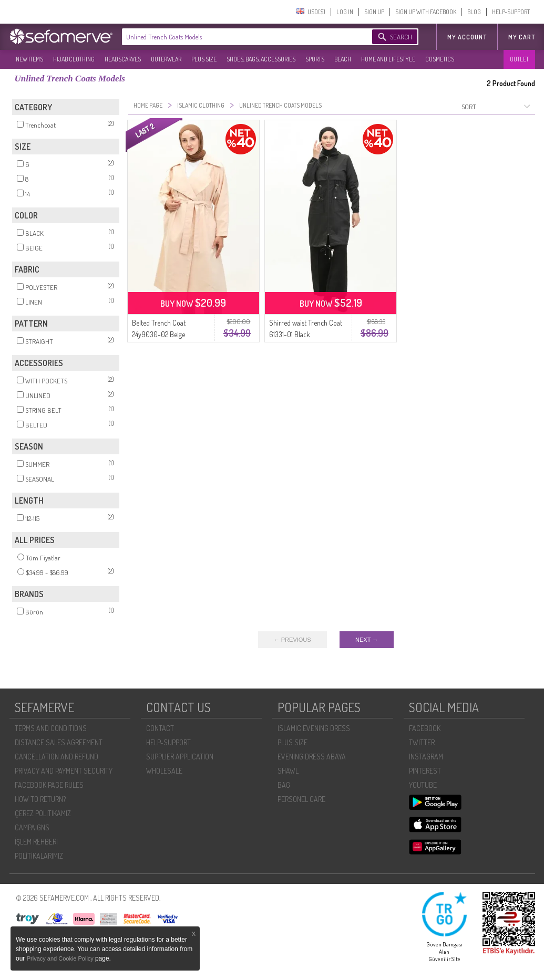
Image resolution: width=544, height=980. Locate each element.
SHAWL (288, 771)
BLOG (474, 12)
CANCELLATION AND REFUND (57, 757)
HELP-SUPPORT (511, 12)
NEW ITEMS (29, 59)
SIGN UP (374, 12)
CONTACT (160, 728)
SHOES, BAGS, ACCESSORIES (261, 59)
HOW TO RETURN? (40, 799)
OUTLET (519, 59)
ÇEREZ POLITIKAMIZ (43, 813)
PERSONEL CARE (301, 799)
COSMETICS (440, 59)
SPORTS (315, 59)
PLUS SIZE (204, 59)
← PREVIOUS (292, 640)
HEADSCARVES (123, 59)
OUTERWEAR (166, 59)
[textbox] (237, 37)
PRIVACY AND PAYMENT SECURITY (64, 771)
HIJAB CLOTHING (74, 59)
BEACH (343, 59)
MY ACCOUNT (467, 37)
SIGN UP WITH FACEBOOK (426, 12)
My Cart (522, 37)
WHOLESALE (164, 771)
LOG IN (345, 12)
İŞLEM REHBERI (36, 842)
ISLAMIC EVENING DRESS (314, 728)
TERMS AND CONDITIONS (51, 728)
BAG (284, 785)
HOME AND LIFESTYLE (388, 59)
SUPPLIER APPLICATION (180, 757)
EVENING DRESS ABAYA (312, 757)
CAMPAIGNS (32, 827)
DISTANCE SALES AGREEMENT (59, 742)
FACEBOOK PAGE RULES (49, 785)
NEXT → (367, 640)
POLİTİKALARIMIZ (39, 856)
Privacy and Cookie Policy (61, 958)
